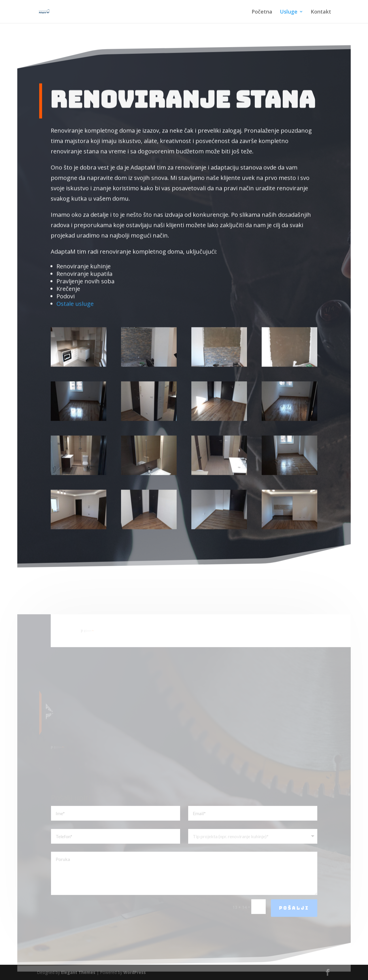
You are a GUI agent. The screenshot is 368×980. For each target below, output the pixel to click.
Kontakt (321, 12)
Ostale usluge (75, 292)
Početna (262, 12)
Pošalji (294, 919)
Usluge (289, 12)
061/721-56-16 (130, 641)
